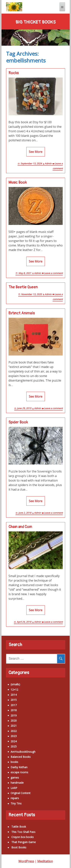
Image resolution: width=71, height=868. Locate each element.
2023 (14, 736)
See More (36, 152)
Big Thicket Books (36, 22)
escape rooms (19, 772)
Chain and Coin (20, 527)
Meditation (45, 861)
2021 (14, 726)
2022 (14, 731)
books (14, 762)
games (15, 778)
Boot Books (19, 847)
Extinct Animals (22, 313)
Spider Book (18, 422)
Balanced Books (21, 757)
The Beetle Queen (23, 287)
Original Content (21, 793)
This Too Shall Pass (23, 832)
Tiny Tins (16, 803)
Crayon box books (23, 837)
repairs (15, 798)
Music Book (18, 182)
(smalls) (15, 684)
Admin (48, 164)
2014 (14, 695)
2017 (14, 705)
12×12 (14, 690)
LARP (14, 788)
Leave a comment (53, 273)
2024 (14, 741)
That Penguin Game (24, 842)
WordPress (26, 861)
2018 (14, 710)
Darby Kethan (19, 767)
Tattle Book (19, 827)
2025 (14, 746)
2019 (14, 715)
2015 (14, 700)
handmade (17, 783)
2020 (14, 721)
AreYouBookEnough (23, 752)
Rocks (14, 73)
